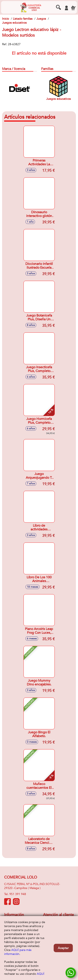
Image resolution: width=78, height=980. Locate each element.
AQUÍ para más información (18, 952)
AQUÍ (41, 974)
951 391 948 (18, 894)
